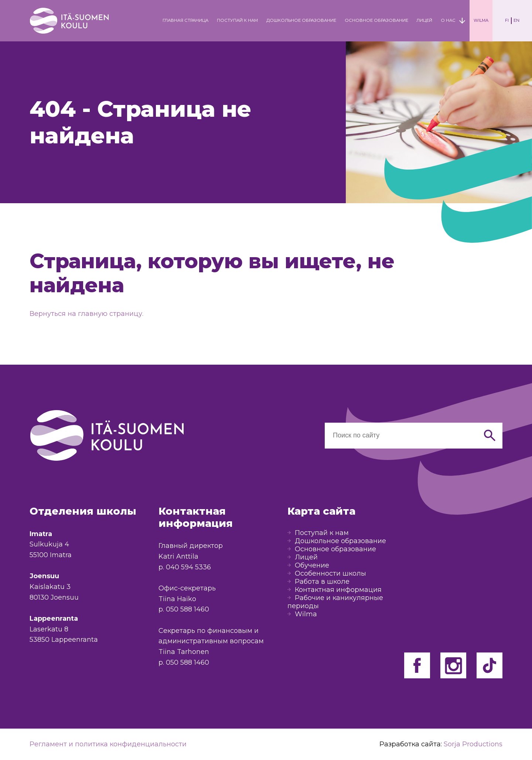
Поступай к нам (237, 20)
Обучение (312, 565)
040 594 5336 (188, 567)
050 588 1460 (187, 609)
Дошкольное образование (301, 20)
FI (507, 20)
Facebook (417, 665)
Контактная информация (338, 590)
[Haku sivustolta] (401, 436)
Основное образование (376, 20)
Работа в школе (322, 582)
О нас (448, 20)
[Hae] (490, 436)
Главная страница (185, 20)
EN (516, 20)
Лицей (424, 20)
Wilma (481, 20)
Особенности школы (330, 573)
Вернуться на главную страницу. (86, 314)
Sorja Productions (473, 744)
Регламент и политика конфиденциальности (108, 744)
